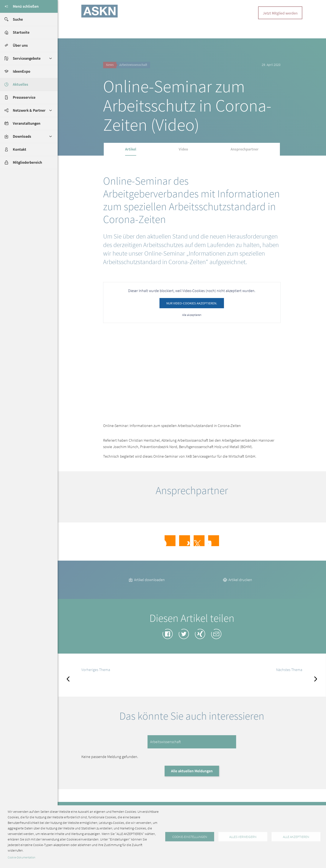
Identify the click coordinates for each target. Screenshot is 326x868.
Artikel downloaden (146, 586)
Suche (11, 19)
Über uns (20, 45)
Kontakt (20, 149)
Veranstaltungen (27, 123)
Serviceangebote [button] (27, 58)
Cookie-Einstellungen (190, 837)
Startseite (21, 32)
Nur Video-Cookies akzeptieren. (192, 303)
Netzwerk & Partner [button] (29, 110)
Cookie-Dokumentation (21, 857)
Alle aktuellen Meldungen (192, 777)
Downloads (22, 136)
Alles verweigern (243, 837)
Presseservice (24, 97)
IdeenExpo (22, 71)
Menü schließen (19, 6)
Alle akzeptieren (192, 315)
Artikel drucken (237, 586)
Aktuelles (20, 84)
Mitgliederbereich (21, 162)
